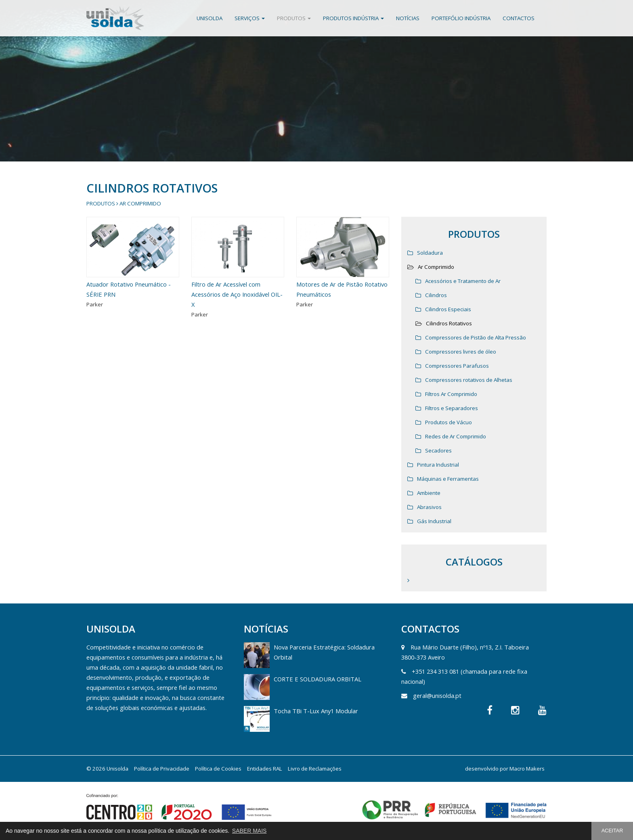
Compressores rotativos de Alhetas (469, 380)
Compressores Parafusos (457, 366)
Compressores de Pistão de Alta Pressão (476, 337)
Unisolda (210, 18)
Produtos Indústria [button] (353, 18)
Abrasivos (429, 507)
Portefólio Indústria (461, 18)
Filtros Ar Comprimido (451, 394)
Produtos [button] (294, 18)
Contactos (519, 18)
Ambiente (429, 493)
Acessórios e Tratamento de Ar (463, 281)
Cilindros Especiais (448, 309)
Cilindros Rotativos (449, 323)
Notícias (408, 18)
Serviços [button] (250, 18)
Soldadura (430, 253)
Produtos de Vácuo (449, 422)
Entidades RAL (265, 769)
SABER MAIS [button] (249, 831)
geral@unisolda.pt (437, 695)
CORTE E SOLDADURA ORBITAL (318, 679)
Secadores (438, 450)
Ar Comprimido (140, 203)
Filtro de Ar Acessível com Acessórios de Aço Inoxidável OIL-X (237, 294)
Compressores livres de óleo (461, 352)
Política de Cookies (218, 769)
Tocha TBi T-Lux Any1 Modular (316, 711)
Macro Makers (527, 769)
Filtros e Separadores (452, 408)
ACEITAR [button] (612, 831)
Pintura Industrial (438, 465)
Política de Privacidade (162, 769)
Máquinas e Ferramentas (448, 479)
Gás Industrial (434, 521)
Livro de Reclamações (315, 769)
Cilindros (436, 295)
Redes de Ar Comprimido (456, 436)
